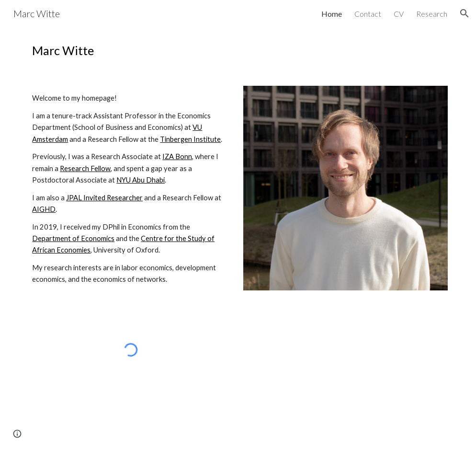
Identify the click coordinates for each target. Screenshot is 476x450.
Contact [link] (368, 14)
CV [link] (399, 14)
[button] (465, 13)
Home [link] (332, 14)
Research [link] (432, 14)
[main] (238, 51)
